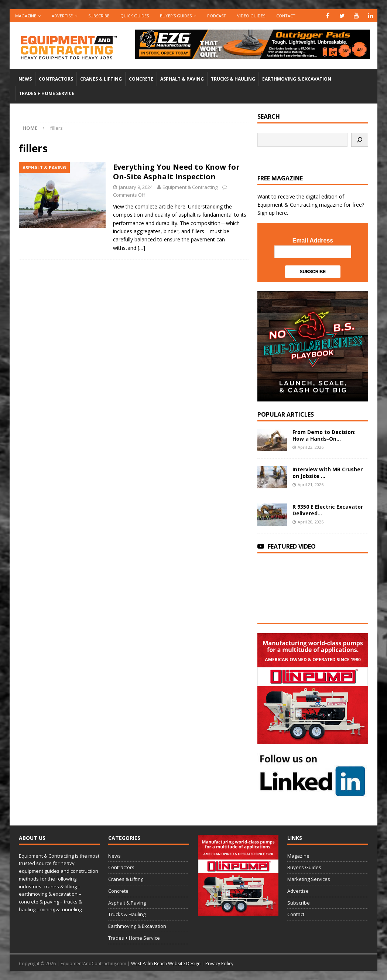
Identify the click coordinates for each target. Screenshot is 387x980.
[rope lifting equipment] (313, 740)
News (25, 79)
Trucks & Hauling (233, 79)
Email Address (313, 240)
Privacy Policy (219, 964)
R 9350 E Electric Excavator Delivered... (328, 510)
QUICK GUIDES (135, 16)
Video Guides (251, 16)
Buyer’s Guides (176, 16)
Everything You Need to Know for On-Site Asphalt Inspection (176, 172)
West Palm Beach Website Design (166, 964)
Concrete (141, 79)
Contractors (56, 79)
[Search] (360, 140)
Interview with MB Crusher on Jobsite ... (328, 473)
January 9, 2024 (136, 187)
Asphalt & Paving (182, 79)
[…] (141, 248)
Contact (286, 16)
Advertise (62, 16)
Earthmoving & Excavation (297, 79)
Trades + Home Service (47, 93)
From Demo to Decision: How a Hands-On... (324, 435)
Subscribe (99, 16)
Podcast (217, 16)
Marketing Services (309, 879)
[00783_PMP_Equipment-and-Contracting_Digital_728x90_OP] (252, 54)
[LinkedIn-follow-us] (313, 794)
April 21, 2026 (311, 484)
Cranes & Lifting (101, 79)
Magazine (26, 16)
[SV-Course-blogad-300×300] (313, 397)
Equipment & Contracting (190, 187)
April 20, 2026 (311, 522)
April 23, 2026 (311, 447)
